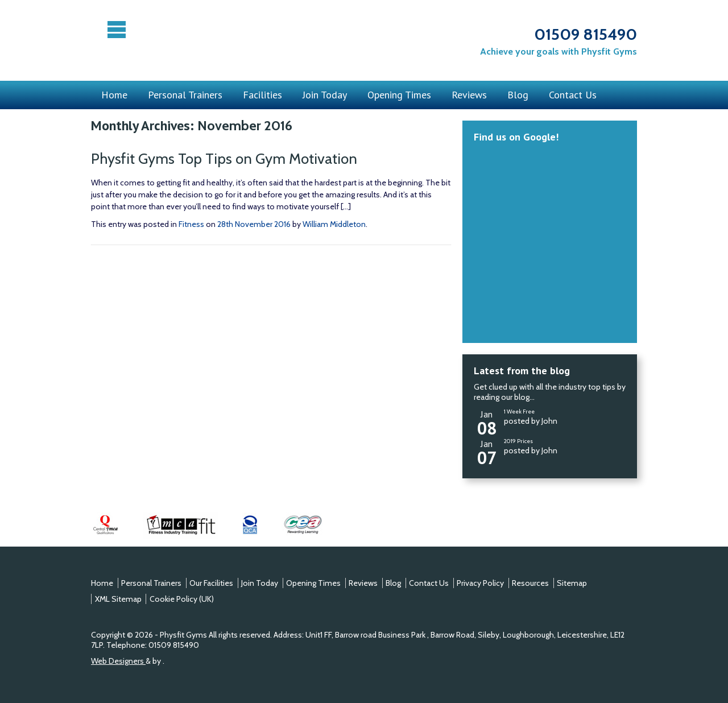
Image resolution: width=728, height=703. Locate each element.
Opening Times (399, 95)
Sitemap (572, 583)
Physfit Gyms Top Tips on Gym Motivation (227, 159)
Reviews (469, 95)
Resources (530, 583)
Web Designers (118, 661)
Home (114, 95)
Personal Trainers (185, 95)
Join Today (325, 95)
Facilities (262, 95)
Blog (518, 95)
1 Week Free (519, 412)
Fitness (191, 224)
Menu (118, 30)
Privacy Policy (480, 583)
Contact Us (573, 95)
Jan (487, 421)
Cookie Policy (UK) (182, 599)
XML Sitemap (118, 599)
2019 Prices (518, 441)
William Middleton (334, 224)
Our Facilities (211, 583)
